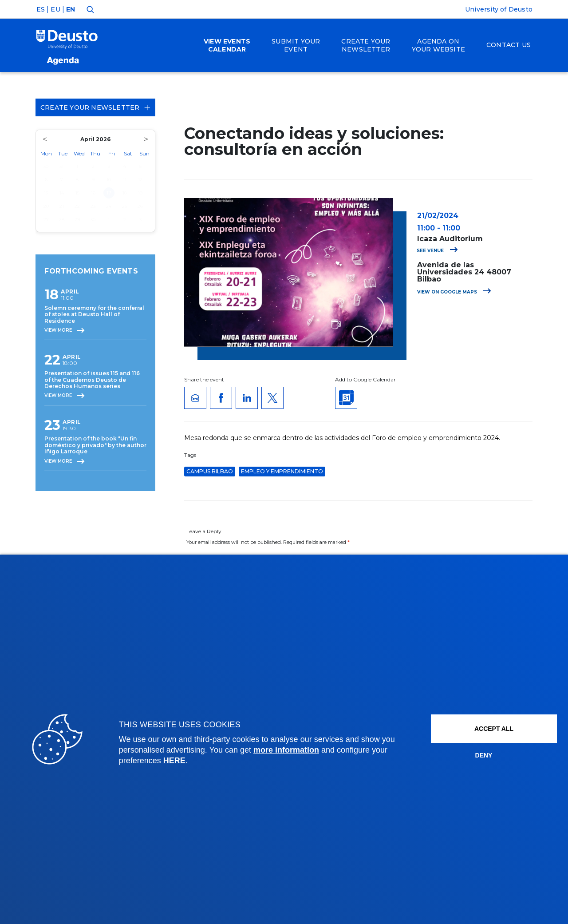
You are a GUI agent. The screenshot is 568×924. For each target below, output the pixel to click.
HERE (174, 761)
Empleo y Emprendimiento (282, 471)
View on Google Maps (454, 292)
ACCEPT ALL (494, 729)
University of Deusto (499, 9)
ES (41, 9)
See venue (437, 251)
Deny (484, 755)
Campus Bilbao (210, 471)
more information (286, 750)
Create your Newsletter (95, 107)
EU (55, 9)
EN (71, 9)
